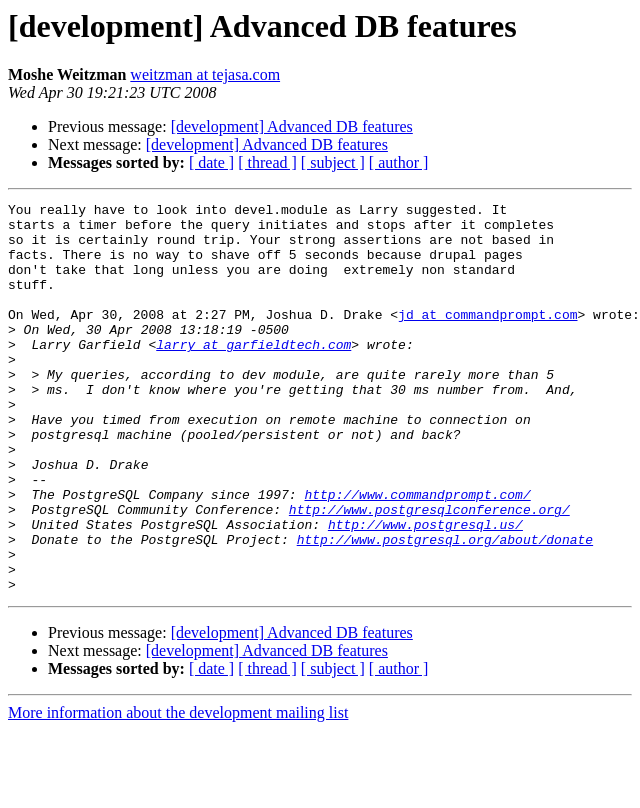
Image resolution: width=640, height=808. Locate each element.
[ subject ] (333, 162)
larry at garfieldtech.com (253, 374)
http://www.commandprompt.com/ (417, 554)
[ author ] (399, 162)
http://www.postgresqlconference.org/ (429, 572)
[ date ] (211, 162)
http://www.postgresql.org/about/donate (445, 608)
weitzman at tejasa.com (205, 74)
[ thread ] (267, 162)
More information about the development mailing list (178, 790)
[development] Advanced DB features (292, 126)
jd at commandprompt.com (487, 338)
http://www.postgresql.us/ (425, 590)
